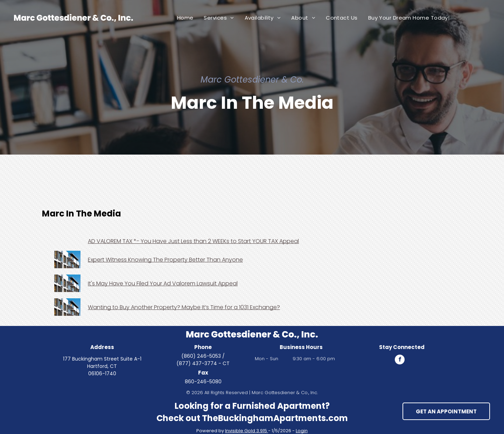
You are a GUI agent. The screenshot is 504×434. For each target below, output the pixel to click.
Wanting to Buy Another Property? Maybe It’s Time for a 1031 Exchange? (184, 307)
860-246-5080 (203, 382)
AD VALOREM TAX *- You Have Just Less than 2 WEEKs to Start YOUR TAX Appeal (193, 241)
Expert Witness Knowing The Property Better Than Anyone (165, 260)
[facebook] (400, 360)
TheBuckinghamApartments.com (275, 418)
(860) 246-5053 (201, 356)
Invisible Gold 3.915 (247, 431)
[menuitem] (185, 18)
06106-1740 (102, 373)
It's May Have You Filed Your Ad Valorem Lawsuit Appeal (163, 283)
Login (302, 431)
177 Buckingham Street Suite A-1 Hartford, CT (102, 362)
